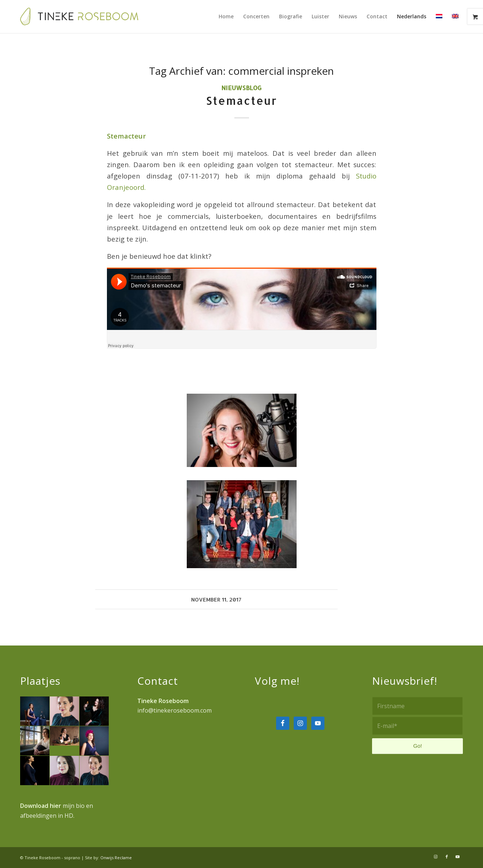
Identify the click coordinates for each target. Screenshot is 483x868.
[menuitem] (226, 16)
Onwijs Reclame (116, 858)
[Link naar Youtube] (458, 857)
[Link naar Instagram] (436, 857)
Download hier (41, 806)
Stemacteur (241, 100)
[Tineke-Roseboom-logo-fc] (79, 16)
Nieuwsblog (241, 88)
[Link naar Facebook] (447, 857)
